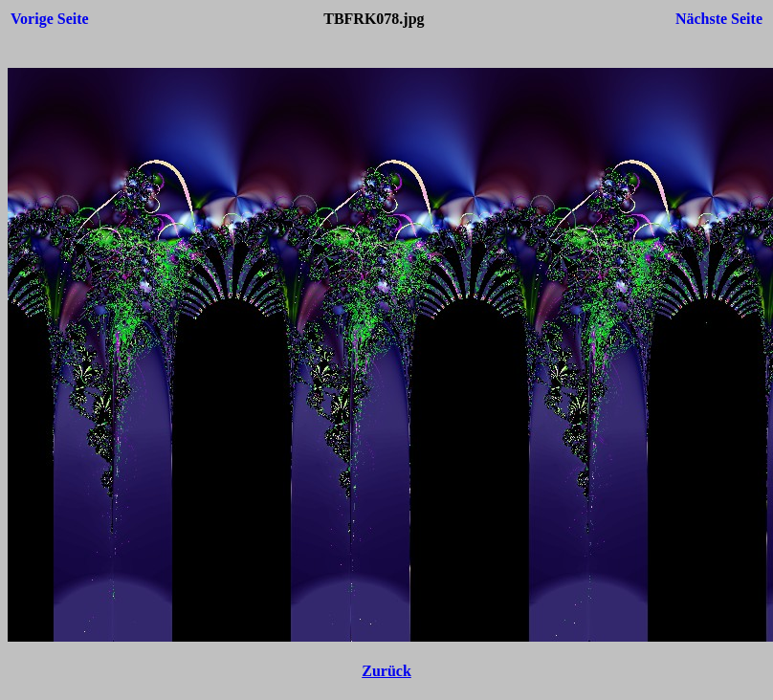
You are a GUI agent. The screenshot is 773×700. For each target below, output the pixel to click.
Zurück (386, 671)
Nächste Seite (719, 19)
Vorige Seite (50, 19)
